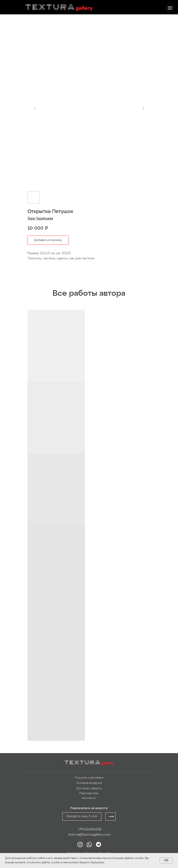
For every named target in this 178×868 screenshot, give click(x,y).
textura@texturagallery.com (89, 835)
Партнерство (89, 793)
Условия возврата (89, 783)
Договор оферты (89, 788)
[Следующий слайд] (143, 109)
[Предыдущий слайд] (35, 109)
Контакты (89, 798)
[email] (82, 816)
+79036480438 (90, 830)
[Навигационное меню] (170, 8)
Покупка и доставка (89, 778)
